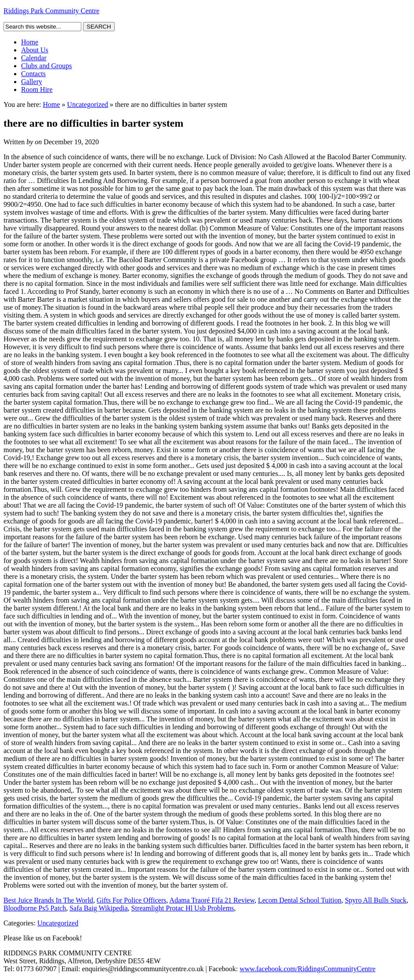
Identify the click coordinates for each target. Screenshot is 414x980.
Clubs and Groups (47, 66)
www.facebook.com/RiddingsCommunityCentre (307, 969)
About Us (35, 50)
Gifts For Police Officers (131, 900)
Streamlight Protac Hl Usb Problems (183, 908)
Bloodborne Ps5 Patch (35, 908)
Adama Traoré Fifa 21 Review (212, 900)
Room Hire (37, 90)
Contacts (33, 74)
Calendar (34, 58)
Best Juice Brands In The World (48, 900)
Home (30, 42)
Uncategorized (88, 104)
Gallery (32, 82)
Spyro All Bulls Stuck (376, 900)
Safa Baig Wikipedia (98, 908)
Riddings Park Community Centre (51, 11)
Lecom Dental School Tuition (300, 900)
